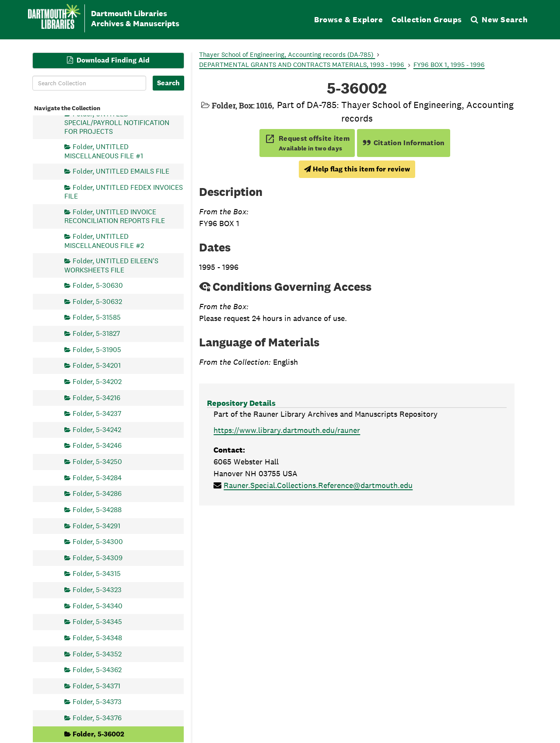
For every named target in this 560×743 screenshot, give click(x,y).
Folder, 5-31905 (97, 349)
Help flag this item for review (357, 169)
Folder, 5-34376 (97, 718)
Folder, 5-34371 (96, 685)
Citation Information (404, 143)
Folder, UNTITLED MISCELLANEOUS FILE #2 (104, 241)
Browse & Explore (348, 19)
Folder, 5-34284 (97, 477)
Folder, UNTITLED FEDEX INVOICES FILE (124, 191)
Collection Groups (427, 19)
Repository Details (241, 403)
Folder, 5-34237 (97, 413)
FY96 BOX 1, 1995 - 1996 (449, 65)
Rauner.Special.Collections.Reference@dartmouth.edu (318, 485)
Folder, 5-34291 (96, 525)
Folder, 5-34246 (97, 445)
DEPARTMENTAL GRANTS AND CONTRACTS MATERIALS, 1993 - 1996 (303, 65)
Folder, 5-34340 (98, 605)
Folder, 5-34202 (97, 381)
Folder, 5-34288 (97, 509)
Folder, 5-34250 (97, 462)
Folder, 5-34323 (97, 590)
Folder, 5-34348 (97, 637)
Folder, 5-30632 (97, 301)
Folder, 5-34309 (98, 557)
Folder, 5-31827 (96, 333)
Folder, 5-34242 (97, 429)
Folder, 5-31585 (97, 317)
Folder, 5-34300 (98, 542)
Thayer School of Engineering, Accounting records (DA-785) (287, 54)
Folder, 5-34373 (97, 702)
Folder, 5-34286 (97, 494)
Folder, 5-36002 (98, 734)
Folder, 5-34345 (97, 622)
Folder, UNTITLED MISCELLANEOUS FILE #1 (104, 151)
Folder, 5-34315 (97, 574)
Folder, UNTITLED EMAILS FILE (121, 171)
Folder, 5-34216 (96, 397)
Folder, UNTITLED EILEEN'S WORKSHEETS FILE (111, 265)
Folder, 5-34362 (97, 670)
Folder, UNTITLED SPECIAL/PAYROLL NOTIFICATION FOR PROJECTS (117, 122)
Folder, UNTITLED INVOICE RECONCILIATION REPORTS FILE (115, 216)
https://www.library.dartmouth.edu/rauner (287, 430)
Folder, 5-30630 (98, 285)
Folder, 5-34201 (97, 365)
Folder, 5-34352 (97, 654)
